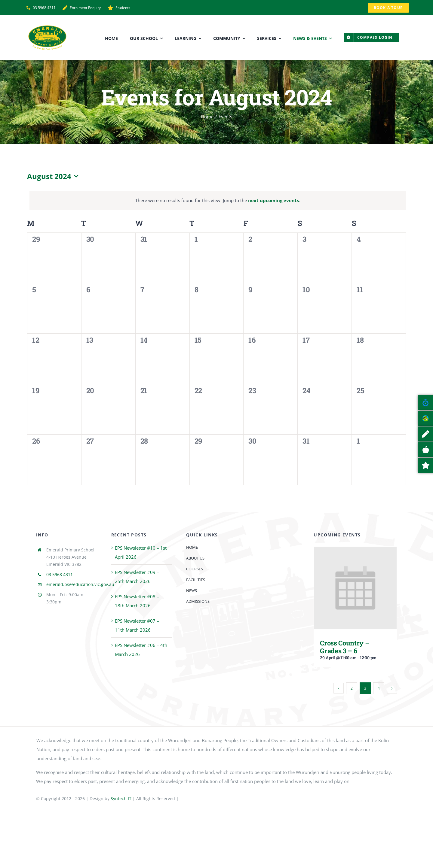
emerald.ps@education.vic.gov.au (80, 584)
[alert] (218, 200)
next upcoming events (273, 200)
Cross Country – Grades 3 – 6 (345, 647)
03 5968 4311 (60, 574)
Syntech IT (121, 798)
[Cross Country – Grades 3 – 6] (355, 551)
